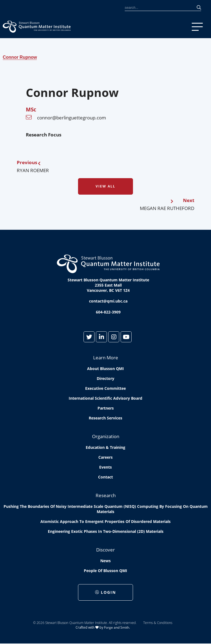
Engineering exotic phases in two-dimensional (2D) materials (106, 531)
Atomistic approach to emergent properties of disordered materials (105, 521)
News (105, 561)
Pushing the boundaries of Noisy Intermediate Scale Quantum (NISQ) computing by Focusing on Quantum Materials (106, 509)
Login (105, 592)
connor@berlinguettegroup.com (72, 118)
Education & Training (105, 447)
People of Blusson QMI (105, 571)
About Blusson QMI (105, 369)
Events (105, 467)
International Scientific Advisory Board (105, 398)
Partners (106, 408)
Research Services (105, 418)
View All (105, 186)
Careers (105, 457)
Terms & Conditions (158, 623)
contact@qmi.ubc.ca (108, 301)
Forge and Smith (117, 627)
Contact (105, 477)
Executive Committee (105, 388)
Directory (105, 378)
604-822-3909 (108, 312)
